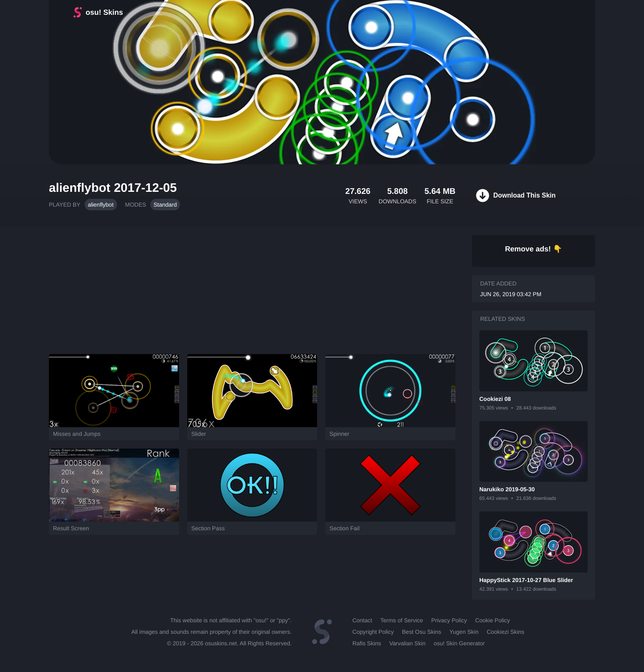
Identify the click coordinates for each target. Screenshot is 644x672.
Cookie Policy (493, 620)
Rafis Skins (367, 643)
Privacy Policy (449, 620)
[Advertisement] (252, 286)
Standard (165, 205)
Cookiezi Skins (506, 632)
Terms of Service (402, 620)
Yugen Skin (464, 632)
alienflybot (101, 205)
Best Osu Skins (422, 632)
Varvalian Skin (407, 643)
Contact (362, 620)
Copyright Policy (373, 632)
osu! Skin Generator (459, 643)
